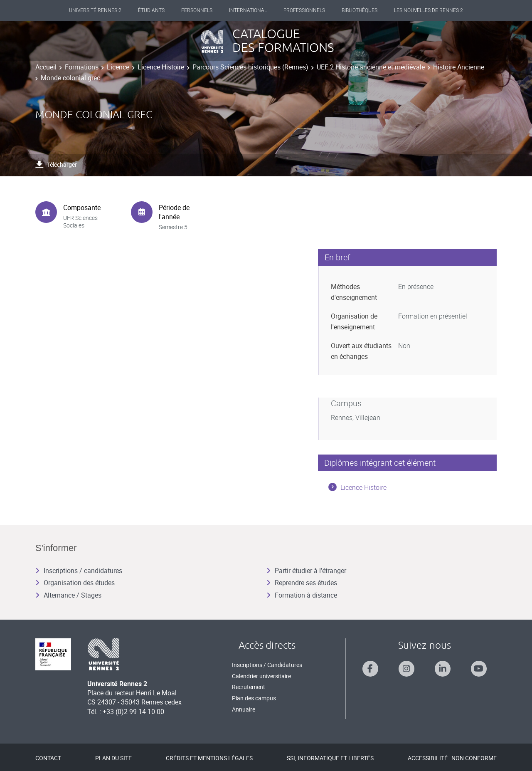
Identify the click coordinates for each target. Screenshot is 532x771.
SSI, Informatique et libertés (330, 758)
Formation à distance (302, 595)
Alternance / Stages (68, 595)
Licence (118, 67)
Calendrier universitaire (261, 676)
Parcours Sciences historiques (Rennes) (250, 67)
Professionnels (304, 10)
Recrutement (249, 687)
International (248, 10)
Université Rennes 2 (95, 10)
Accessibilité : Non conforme (452, 758)
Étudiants (151, 10)
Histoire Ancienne (459, 67)
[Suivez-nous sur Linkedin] (443, 669)
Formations (82, 67)
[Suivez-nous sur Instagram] (406, 669)
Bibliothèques (360, 10)
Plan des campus (254, 698)
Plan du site (113, 758)
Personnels (197, 10)
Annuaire (244, 709)
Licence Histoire (161, 67)
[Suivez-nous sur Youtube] (479, 669)
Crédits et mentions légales (209, 758)
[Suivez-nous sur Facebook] (370, 669)
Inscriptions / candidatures (79, 571)
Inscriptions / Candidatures (267, 665)
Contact (48, 758)
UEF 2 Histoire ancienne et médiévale (371, 67)
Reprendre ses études (302, 583)
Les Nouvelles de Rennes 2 (429, 10)
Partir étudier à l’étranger (306, 571)
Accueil (46, 67)
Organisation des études (75, 583)
